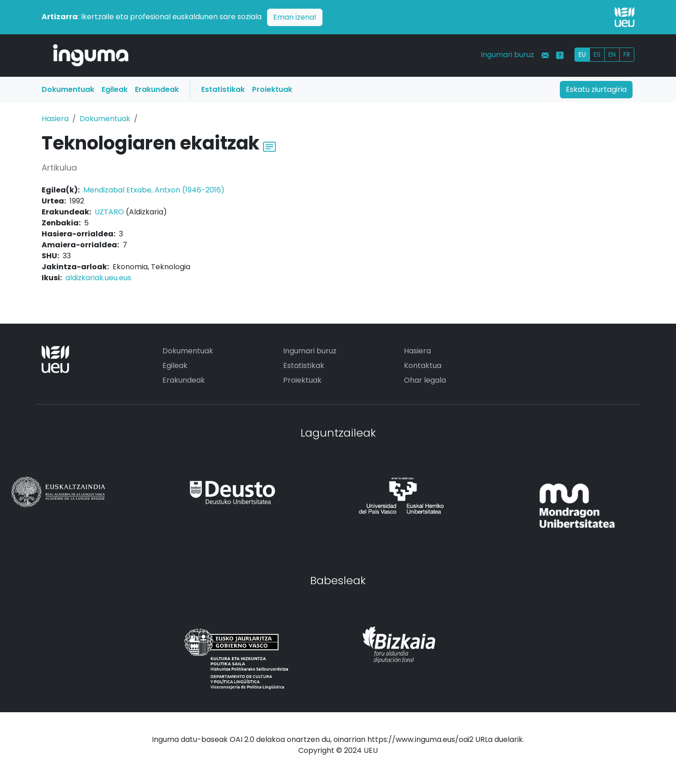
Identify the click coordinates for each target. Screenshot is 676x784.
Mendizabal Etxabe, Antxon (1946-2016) (154, 190)
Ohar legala (425, 380)
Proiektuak (272, 89)
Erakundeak (157, 89)
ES (597, 54)
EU (582, 54)
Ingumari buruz (507, 55)
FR (627, 54)
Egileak (115, 89)
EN (612, 54)
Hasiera (55, 119)
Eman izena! (295, 17)
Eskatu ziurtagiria (596, 89)
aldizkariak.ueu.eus (98, 278)
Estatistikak (223, 89)
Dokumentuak (68, 89)
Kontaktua (423, 365)
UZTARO (109, 212)
